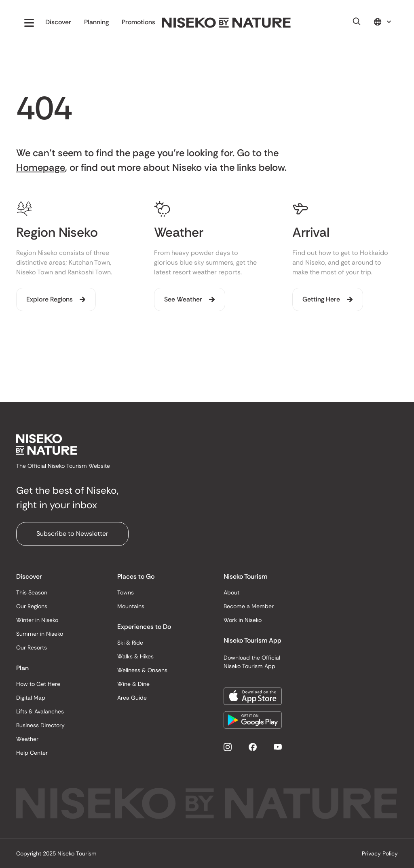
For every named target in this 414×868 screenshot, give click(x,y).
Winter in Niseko (37, 620)
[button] (29, 23)
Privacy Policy (380, 853)
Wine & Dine (133, 684)
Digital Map (31, 698)
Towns (126, 592)
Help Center (32, 753)
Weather (27, 739)
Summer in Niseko (40, 634)
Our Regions (32, 606)
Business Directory (40, 725)
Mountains (131, 606)
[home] (226, 23)
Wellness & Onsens (142, 670)
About (231, 592)
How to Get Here (38, 684)
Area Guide (132, 698)
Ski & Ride (130, 643)
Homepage (41, 167)
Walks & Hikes (135, 656)
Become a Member (249, 606)
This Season (32, 592)
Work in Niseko (243, 620)
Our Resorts (32, 647)
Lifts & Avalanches (40, 711)
